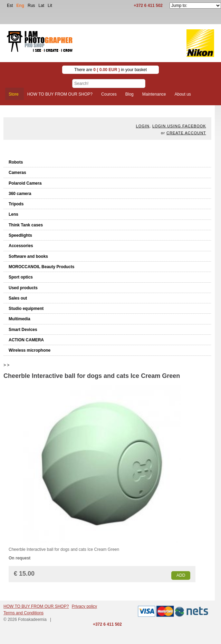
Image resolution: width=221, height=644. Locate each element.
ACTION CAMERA (26, 340)
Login (143, 126)
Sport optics (21, 277)
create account (186, 133)
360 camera (20, 194)
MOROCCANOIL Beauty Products (41, 267)
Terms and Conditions (23, 613)
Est (10, 6)
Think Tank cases (26, 225)
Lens (13, 214)
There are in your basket (110, 70)
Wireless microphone (30, 350)
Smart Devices (23, 330)
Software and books (28, 256)
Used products (23, 288)
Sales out (18, 298)
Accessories (21, 246)
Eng (20, 6)
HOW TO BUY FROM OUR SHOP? (36, 606)
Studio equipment (26, 309)
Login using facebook (179, 126)
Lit (50, 6)
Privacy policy (84, 606)
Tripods (16, 204)
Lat (41, 6)
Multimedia (20, 319)
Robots (16, 162)
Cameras (17, 173)
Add (181, 575)
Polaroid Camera (25, 183)
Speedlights (20, 235)
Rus (31, 6)
